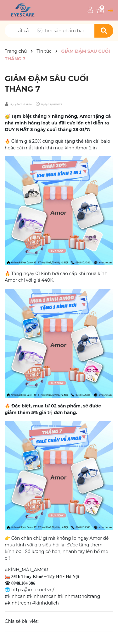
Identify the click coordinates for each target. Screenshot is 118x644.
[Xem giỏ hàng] (100, 10)
